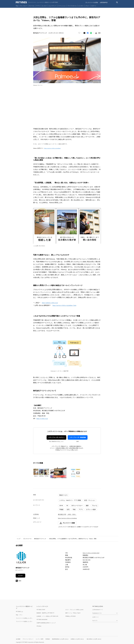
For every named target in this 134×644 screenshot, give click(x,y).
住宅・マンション (90, 500)
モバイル (32, 6)
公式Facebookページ (98, 610)
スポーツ (94, 6)
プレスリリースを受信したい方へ (24, 618)
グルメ (87, 6)
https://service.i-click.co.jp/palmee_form (64, 305)
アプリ (38, 6)
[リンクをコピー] (99, 33)
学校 (74, 510)
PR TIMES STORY (41, 610)
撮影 (87, 506)
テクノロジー (24, 6)
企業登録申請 (104, 2)
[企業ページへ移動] (21, 558)
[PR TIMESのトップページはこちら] (37, 2)
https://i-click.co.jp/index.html (91, 553)
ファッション (62, 6)
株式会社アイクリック (40, 539)
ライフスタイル (72, 6)
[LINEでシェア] (91, 33)
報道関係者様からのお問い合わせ (60, 639)
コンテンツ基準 (39, 639)
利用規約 (48, 639)
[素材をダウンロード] (96, 33)
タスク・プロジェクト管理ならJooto (74, 610)
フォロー (21, 576)
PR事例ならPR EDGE (70, 616)
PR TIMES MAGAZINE (42, 620)
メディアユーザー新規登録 (78, 437)
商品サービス (63, 495)
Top (17, 6)
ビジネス (81, 6)
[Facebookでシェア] (88, 33)
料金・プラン (19, 615)
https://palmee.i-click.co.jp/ (50, 303)
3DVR (61, 506)
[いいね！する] (79, 33)
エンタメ (44, 6)
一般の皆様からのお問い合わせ (94, 639)
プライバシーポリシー (28, 639)
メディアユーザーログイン (56, 437)
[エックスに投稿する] (84, 33)
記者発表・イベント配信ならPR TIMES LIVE (47, 616)
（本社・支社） (72, 514)
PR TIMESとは (19, 612)
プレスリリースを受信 (92, 2)
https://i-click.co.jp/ (42, 419)
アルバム (95, 506)
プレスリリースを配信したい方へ (24, 621)
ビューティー (53, 6)
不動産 (61, 510)
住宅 (68, 510)
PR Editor (39, 626)
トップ (19, 539)
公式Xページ (95, 617)
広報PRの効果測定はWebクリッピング (46, 623)
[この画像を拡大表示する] (41, 473)
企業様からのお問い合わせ (77, 639)
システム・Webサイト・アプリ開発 (70, 500)
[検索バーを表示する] (117, 2)
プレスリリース (27, 539)
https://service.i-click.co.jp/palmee (52, 148)
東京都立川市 (62, 514)
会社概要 (18, 639)
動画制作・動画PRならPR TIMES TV (45, 613)
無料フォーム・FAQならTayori (73, 613)
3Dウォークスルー (77, 506)
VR (67, 506)
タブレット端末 (91, 510)
